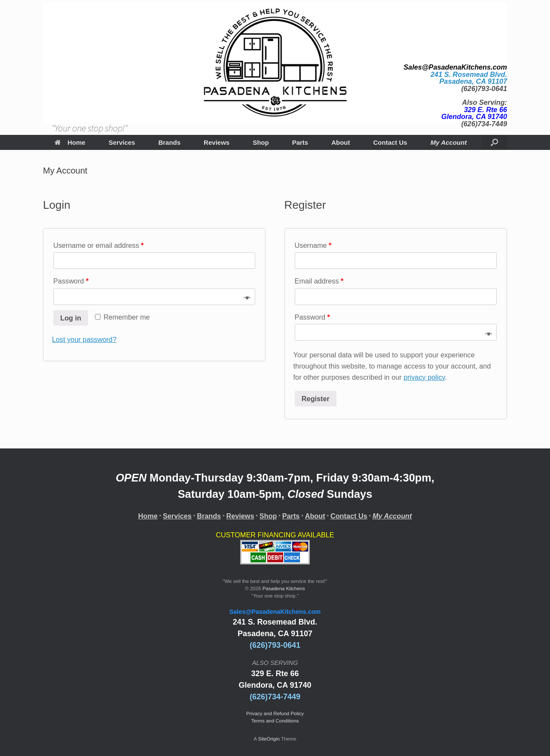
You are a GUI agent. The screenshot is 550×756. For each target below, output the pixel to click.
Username (313, 245)
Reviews (217, 142)
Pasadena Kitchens (284, 588)
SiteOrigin (269, 739)
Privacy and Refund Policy (275, 713)
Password (71, 281)
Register (316, 399)
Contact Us (390, 142)
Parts (300, 142)
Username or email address (98, 245)
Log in (71, 318)
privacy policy (424, 377)
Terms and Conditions (275, 721)
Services (122, 142)
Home (70, 142)
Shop (261, 142)
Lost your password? (84, 339)
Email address (319, 281)
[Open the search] (494, 142)
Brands (169, 142)
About (341, 142)
